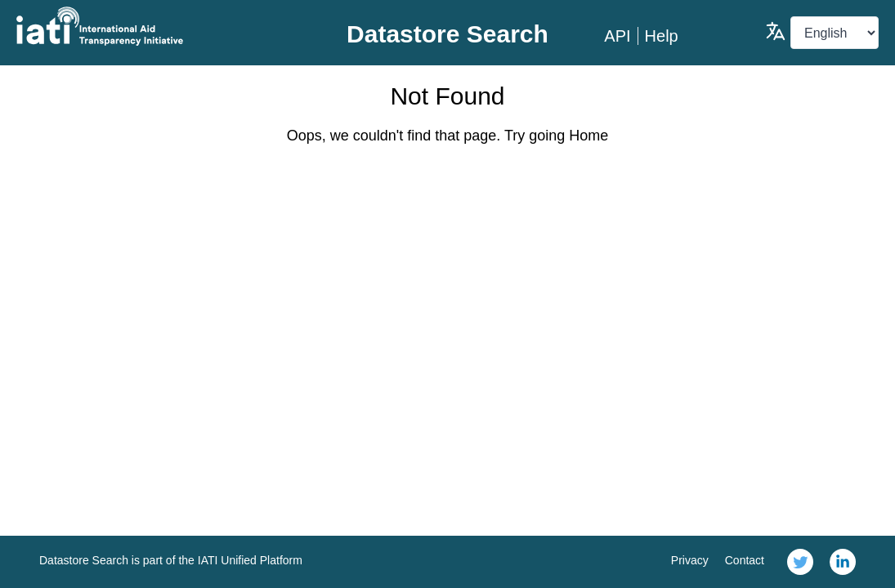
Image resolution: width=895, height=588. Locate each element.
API (617, 36)
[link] (800, 562)
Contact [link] (745, 560)
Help (662, 36)
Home (588, 136)
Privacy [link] (690, 560)
